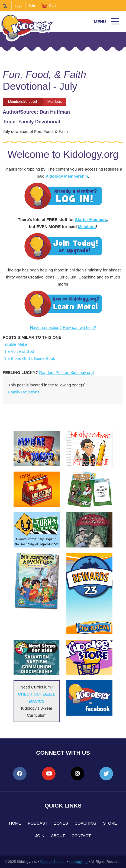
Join (32, 6)
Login (19, 6)
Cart (52, 6)
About (58, 836)
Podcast (38, 823)
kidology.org (78, 862)
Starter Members (91, 220)
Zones (61, 823)
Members (87, 227)
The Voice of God (18, 351)
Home (15, 823)
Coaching (85, 823)
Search (7, 6)
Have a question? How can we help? (63, 327)
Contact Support (53, 862)
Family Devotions (24, 392)
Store (110, 823)
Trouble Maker (16, 344)
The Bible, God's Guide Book (29, 358)
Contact (81, 836)
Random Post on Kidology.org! (66, 372)
